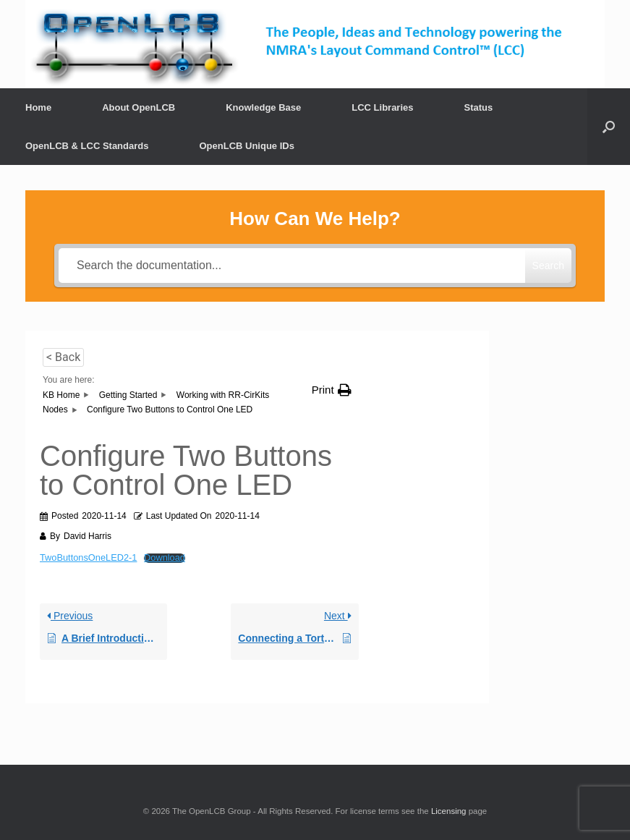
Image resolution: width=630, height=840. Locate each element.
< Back (63, 357)
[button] (332, 390)
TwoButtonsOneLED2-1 (88, 557)
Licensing (449, 811)
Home (38, 107)
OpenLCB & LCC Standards (87, 146)
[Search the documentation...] (292, 266)
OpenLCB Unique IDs (246, 146)
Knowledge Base (263, 107)
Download (165, 558)
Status (479, 107)
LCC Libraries (382, 107)
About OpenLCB (139, 107)
